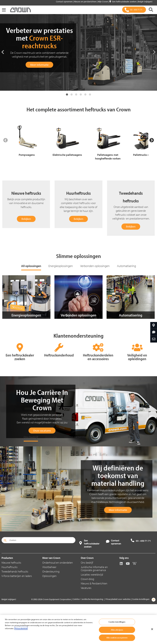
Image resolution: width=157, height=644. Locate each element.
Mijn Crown (103, 2)
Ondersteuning (51, 611)
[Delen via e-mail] (154, 339)
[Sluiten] (152, 629)
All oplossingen (31, 266)
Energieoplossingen (61, 266)
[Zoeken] (151, 10)
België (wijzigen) (145, 2)
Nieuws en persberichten (85, 2)
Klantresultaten (111, 477)
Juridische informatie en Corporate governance (94, 608)
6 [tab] (90, 95)
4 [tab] (81, 95)
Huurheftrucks (10, 607)
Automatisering (126, 266)
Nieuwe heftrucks (11, 602)
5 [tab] (85, 95)
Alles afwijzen (117, 630)
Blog (131, 477)
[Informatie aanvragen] (154, 332)
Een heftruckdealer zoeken (123, 2)
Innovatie (51, 477)
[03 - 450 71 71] (134, 10)
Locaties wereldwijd (92, 614)
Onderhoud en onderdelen (58, 602)
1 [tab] (67, 95)
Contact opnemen (64, 2)
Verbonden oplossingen (95, 266)
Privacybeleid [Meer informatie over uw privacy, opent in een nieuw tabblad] (21, 628)
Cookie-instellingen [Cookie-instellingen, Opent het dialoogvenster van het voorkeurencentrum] (117, 622)
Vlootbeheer (49, 607)
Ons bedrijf (31, 477)
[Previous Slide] (5, 140)
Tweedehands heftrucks (15, 611)
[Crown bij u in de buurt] (154, 325)
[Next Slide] (152, 140)
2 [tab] (72, 95)
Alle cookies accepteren (117, 638)
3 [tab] (76, 95)
